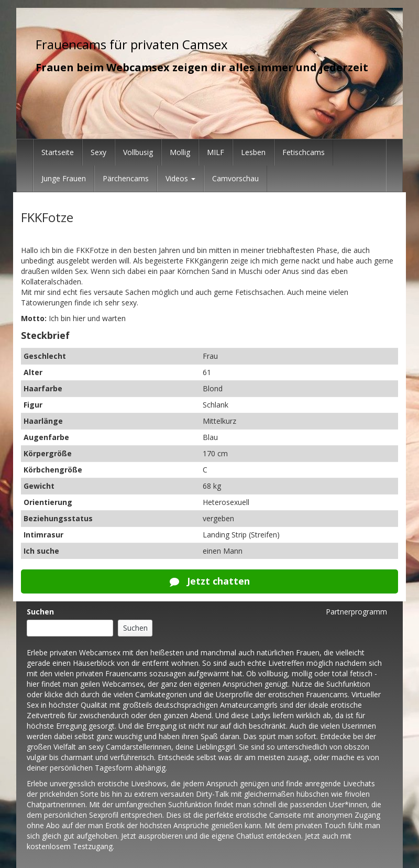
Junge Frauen (64, 178)
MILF (216, 152)
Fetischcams (304, 152)
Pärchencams (126, 178)
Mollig (180, 152)
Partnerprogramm (356, 612)
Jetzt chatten (210, 581)
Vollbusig (138, 152)
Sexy (98, 152)
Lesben (253, 152)
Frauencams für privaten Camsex (132, 44)
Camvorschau (235, 178)
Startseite (58, 152)
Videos (180, 178)
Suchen (40, 612)
